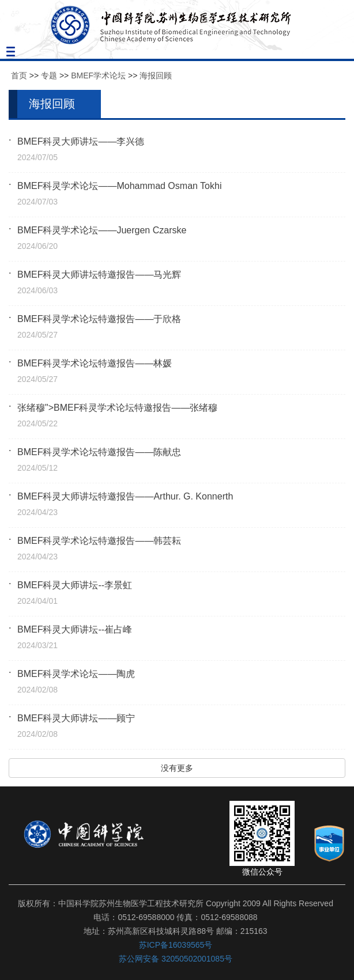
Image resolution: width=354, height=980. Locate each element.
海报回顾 (156, 75)
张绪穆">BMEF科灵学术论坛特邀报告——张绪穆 (117, 408)
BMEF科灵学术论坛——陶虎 (76, 674)
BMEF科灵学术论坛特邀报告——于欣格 (99, 319)
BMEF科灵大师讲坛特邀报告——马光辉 (99, 275)
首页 (19, 75)
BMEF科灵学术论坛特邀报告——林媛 (95, 363)
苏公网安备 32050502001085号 (176, 959)
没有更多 (177, 768)
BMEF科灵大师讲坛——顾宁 (76, 718)
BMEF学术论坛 (98, 75)
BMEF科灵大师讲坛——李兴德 (81, 141)
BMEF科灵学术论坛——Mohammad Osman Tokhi (119, 186)
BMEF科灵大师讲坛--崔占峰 (75, 629)
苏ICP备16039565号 (176, 945)
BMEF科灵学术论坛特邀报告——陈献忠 (99, 452)
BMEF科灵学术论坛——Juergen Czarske (102, 230)
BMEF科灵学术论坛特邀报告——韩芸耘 (99, 541)
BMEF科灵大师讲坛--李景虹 (75, 585)
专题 (49, 75)
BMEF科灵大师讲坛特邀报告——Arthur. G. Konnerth (125, 496)
